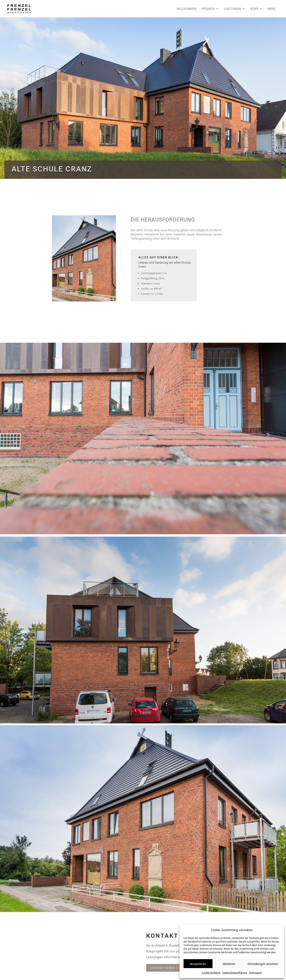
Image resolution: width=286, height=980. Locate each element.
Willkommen (186, 9)
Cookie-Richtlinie (211, 973)
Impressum (255, 973)
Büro (254, 9)
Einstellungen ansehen (263, 964)
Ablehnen (229, 964)
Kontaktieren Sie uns (169, 968)
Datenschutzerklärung (235, 973)
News (271, 9)
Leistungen (232, 9)
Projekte (208, 9)
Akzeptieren (198, 964)
